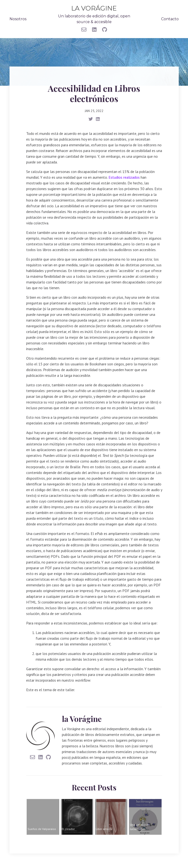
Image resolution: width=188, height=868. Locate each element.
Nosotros (18, 19)
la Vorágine (94, 8)
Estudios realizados (124, 176)
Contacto (170, 19)
